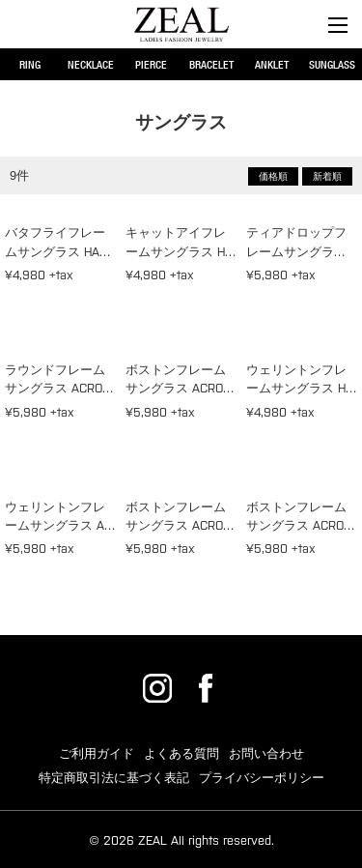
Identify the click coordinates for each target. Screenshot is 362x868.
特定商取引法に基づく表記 (114, 778)
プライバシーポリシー (262, 778)
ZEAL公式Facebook (206, 688)
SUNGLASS (332, 64)
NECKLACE (91, 64)
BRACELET (211, 64)
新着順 (327, 176)
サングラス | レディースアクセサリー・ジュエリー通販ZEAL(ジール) (181, 24)
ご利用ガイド (97, 753)
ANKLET (272, 64)
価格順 (273, 176)
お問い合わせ (266, 753)
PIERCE (151, 64)
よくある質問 (181, 753)
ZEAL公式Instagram (157, 688)
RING (30, 64)
